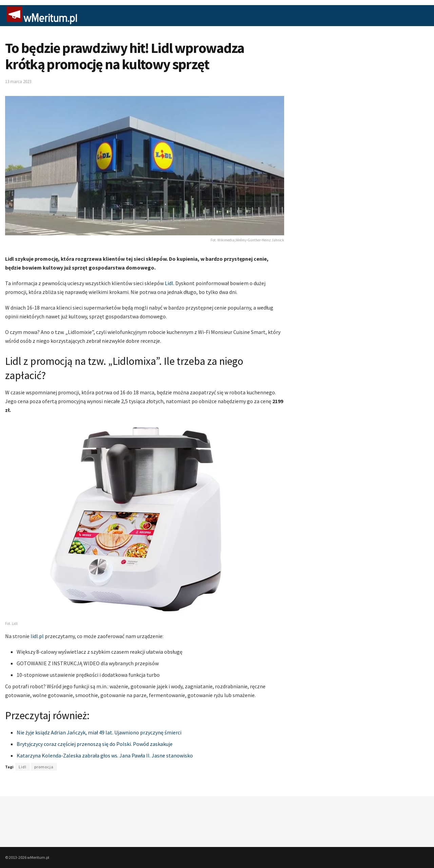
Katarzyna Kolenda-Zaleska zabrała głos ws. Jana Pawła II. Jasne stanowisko (105, 755)
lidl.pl (38, 636)
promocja (44, 767)
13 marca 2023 (18, 82)
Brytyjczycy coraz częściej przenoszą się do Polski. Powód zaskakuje (95, 744)
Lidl (169, 283)
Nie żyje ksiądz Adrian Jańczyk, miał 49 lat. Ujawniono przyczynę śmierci (99, 732)
